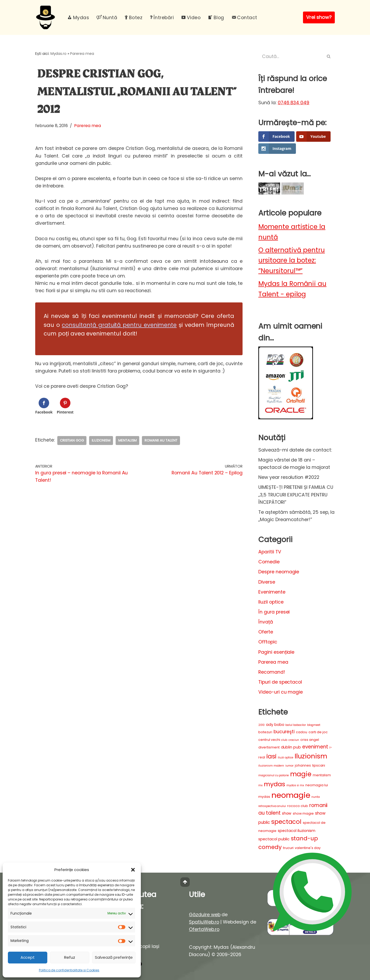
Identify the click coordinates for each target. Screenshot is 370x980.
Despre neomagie (279, 572)
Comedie (269, 562)
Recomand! (272, 672)
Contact (244, 18)
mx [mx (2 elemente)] (260, 785)
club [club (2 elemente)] (284, 740)
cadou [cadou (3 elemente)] (302, 732)
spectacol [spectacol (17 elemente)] (286, 822)
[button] (133, 870)
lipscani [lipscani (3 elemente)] (319, 765)
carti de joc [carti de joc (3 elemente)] (318, 732)
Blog (216, 18)
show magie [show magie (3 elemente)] (303, 813)
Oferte (266, 632)
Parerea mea (82, 54)
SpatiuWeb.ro (204, 922)
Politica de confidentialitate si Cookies (69, 970)
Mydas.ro (59, 54)
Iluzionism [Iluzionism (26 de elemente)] (311, 756)
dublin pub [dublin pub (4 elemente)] (291, 747)
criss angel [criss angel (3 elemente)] (310, 740)
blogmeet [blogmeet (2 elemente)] (314, 725)
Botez (133, 18)
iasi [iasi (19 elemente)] (271, 756)
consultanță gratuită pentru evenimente (119, 325)
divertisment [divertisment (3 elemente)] (269, 747)
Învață (266, 622)
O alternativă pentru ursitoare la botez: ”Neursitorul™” (292, 260)
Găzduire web (205, 915)
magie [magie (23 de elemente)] (301, 774)
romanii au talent (161, 440)
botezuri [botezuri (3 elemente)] (265, 732)
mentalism (128, 440)
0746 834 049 (294, 103)
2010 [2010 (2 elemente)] (261, 725)
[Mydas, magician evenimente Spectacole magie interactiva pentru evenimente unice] (47, 17)
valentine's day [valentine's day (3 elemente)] (308, 848)
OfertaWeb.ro (204, 929)
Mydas (78, 18)
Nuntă (107, 18)
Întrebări (162, 18)
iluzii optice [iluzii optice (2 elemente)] (286, 758)
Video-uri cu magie (281, 692)
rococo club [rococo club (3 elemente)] (298, 806)
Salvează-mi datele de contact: (295, 450)
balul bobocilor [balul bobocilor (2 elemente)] (296, 725)
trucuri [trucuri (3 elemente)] (288, 848)
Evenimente (272, 592)
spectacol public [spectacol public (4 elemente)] (274, 839)
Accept (28, 957)
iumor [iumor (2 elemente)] (289, 766)
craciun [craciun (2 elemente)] (294, 740)
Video (191, 18)
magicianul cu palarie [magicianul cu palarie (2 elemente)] (274, 775)
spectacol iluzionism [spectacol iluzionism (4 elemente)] (297, 831)
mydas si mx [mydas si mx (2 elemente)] (295, 785)
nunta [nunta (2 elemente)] (316, 797)
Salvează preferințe (114, 957)
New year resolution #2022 (289, 477)
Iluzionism (101, 440)
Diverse (267, 582)
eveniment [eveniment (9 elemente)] (315, 747)
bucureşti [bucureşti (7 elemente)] (284, 732)
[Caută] (291, 56)
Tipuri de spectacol (280, 682)
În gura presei (274, 612)
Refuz (70, 957)
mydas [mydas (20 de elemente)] (274, 784)
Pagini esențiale (276, 652)
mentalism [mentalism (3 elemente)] (322, 775)
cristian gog (72, 440)
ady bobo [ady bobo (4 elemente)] (275, 725)
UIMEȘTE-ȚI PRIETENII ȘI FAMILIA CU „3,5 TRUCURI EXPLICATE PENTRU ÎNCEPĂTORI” (296, 495)
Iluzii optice (271, 602)
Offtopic (268, 642)
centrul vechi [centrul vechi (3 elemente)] (269, 740)
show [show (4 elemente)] (287, 813)
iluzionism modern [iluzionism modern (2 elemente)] (271, 766)
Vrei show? (319, 17)
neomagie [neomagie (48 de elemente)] (291, 795)
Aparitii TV (270, 552)
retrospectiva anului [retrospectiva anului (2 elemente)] (272, 806)
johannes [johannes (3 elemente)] (303, 765)
